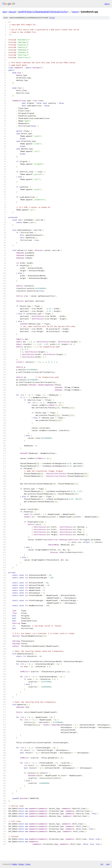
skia (4, 12)
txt (102, 864)
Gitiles (15, 864)
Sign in (107, 4)
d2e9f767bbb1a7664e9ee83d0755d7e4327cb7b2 (43, 12)
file (52, 18)
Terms (28, 864)
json (108, 864)
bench (75, 12)
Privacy (21, 864)
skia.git (12, 12)
